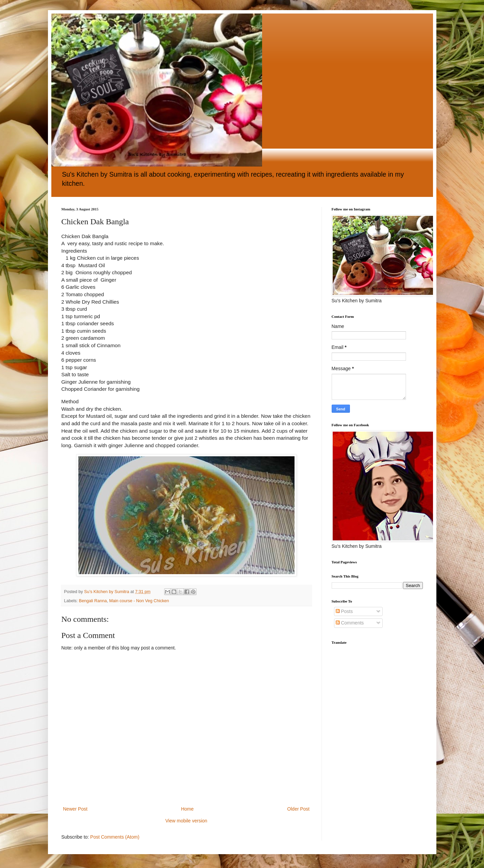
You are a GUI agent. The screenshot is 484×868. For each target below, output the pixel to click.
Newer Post (75, 809)
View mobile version (186, 821)
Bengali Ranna (93, 601)
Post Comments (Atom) (115, 837)
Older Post (298, 809)
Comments (350, 623)
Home (187, 809)
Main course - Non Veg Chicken (139, 601)
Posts (344, 611)
